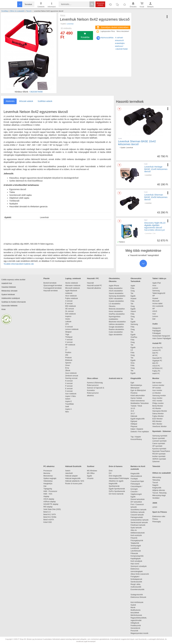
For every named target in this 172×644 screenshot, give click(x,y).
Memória (47, 473)
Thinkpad (69, 337)
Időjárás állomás (159, 490)
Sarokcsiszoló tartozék (139, 522)
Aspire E (68, 401)
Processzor (48, 471)
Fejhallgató (157, 331)
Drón (111, 471)
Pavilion (68, 352)
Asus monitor (157, 398)
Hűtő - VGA (48, 494)
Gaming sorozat (72, 378)
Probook (68, 358)
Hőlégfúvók (135, 623)
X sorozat (69, 383)
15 (66, 347)
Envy (67, 368)
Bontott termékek (50, 283)
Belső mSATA (49, 520)
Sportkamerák (114, 486)
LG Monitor (157, 393)
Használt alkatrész (94, 288)
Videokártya (48, 481)
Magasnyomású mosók (139, 633)
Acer (154, 314)
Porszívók (134, 631)
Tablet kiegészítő (159, 293)
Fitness (155, 519)
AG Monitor (157, 408)
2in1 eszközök (158, 306)
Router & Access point (74, 484)
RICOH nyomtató (159, 454)
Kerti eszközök (136, 535)
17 (66, 350)
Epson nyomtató (159, 438)
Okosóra (112, 306)
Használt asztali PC (94, 286)
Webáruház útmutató (9, 291)
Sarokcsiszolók (137, 582)
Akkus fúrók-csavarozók (140, 574)
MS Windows (92, 471)
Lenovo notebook (72, 329)
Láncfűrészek (137, 551)
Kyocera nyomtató (159, 449)
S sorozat (69, 391)
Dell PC (155, 353)
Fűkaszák (134, 553)
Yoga (67, 334)
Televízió (156, 466)
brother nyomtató (159, 456)
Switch (68, 399)
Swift (67, 407)
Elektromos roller (159, 516)
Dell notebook (70, 314)
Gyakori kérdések (8, 295)
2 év (154, 233)
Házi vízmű (135, 564)
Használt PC (157, 358)
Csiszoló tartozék (137, 515)
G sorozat (69, 327)
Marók (135, 608)
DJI (110, 473)
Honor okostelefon (116, 311)
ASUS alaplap (49, 499)
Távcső (155, 483)
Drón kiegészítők (115, 476)
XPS (67, 324)
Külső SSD (48, 522)
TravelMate (70, 404)
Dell (154, 319)
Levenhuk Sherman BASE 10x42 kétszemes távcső (137, 143)
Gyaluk (137, 605)
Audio (155, 324)
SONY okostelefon (116, 299)
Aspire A (68, 409)
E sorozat (69, 304)
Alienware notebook (73, 286)
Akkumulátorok (138, 476)
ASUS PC (156, 366)
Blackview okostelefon (117, 322)
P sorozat (69, 386)
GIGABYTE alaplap (51, 504)
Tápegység (48, 489)
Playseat (134, 426)
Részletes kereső (100, 4)
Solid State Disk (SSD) (52, 509)
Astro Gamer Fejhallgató (162, 338)
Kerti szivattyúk (136, 561)
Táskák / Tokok (136, 406)
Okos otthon (93, 378)
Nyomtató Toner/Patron (161, 451)
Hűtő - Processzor (50, 491)
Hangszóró (157, 328)
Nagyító (155, 485)
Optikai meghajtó (50, 478)
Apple (133, 286)
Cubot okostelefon (116, 332)
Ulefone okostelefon (116, 324)
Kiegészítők (136, 378)
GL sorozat (69, 311)
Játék (155, 503)
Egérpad (134, 421)
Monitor (156, 378)
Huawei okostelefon (116, 301)
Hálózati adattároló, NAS (75, 481)
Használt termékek (51, 291)
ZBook (68, 371)
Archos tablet (157, 304)
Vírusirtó (90, 478)
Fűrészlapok (137, 484)
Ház (45, 486)
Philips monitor (158, 403)
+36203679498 (36, 92)
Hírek (4, 309)
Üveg (133, 291)
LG (132, 350)
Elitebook (69, 360)
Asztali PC (157, 343)
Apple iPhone (114, 286)
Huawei (133, 299)
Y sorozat (69, 340)
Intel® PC (156, 374)
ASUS (155, 311)
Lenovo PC (157, 350)
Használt (90, 283)
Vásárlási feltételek (9, 287)
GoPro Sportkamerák (117, 491)
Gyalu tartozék (136, 528)
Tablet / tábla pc (159, 278)
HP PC (155, 355)
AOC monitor (157, 401)
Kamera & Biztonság (95, 383)
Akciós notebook (72, 283)
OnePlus (134, 337)
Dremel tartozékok (139, 499)
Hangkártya (48, 484)
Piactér (47, 278)
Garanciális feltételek (9, 306)
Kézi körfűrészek (138, 602)
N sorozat (69, 381)
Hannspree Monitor (160, 411)
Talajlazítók (135, 543)
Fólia (132, 288)
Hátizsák (134, 416)
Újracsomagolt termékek (53, 286)
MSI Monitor (157, 421)
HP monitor (157, 388)
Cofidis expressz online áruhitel (13, 280)
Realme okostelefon (116, 329)
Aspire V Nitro (71, 396)
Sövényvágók (137, 546)
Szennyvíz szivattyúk (139, 566)
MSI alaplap (48, 507)
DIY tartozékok (136, 502)
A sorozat (69, 301)
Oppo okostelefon (116, 335)
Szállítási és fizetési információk (14, 302)
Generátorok (135, 628)
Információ (52, 5)
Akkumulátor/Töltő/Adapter (119, 478)
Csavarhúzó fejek (139, 481)
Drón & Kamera (116, 466)
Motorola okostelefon (117, 309)
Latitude (68, 322)
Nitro (67, 412)
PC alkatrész (49, 466)
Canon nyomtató (159, 444)
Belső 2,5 (47, 512)
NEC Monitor (157, 424)
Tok (132, 293)
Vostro (68, 319)
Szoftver (91, 466)
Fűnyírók (134, 538)
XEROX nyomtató (159, 459)
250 (67, 355)
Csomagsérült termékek (53, 288)
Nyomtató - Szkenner (162, 431)
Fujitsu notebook (72, 298)
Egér (132, 383)
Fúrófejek (136, 479)
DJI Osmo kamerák (117, 494)
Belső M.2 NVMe (50, 517)
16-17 (133, 414)
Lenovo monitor (158, 385)
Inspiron (68, 316)
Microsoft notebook (72, 288)
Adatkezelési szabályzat (11, 298)
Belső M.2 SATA (50, 514)
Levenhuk (70, 24)
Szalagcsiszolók (137, 595)
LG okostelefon (115, 304)
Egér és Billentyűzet (138, 390)
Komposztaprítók (137, 556)
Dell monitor (157, 383)
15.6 (132, 411)
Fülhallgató (157, 333)
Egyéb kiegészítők (138, 419)
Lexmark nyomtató (159, 441)
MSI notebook (71, 306)
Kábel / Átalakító (137, 429)
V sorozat (69, 342)
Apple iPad (157, 283)
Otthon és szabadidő (162, 473)
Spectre (68, 363)
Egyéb (133, 296)
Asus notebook (71, 373)
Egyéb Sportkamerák (117, 489)
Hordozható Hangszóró (161, 336)
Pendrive (134, 393)
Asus (154, 286)
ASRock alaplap (50, 502)
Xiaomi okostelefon (116, 293)
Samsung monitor (159, 396)
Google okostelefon (116, 327)
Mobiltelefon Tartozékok (140, 403)
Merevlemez (48, 476)
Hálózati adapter (71, 476)
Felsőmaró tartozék (138, 525)
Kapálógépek (136, 559)
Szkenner (156, 462)
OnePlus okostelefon (117, 314)
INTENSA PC (157, 368)
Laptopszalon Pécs (108, 31)
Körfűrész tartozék (138, 512)
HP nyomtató (157, 446)
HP (154, 296)
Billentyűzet (135, 388)
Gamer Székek (136, 398)
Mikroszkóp (157, 477)
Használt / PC (93, 278)
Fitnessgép (157, 522)
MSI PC (155, 363)
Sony (133, 363)
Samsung (134, 324)
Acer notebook (71, 394)
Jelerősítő (69, 473)
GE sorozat (70, 309)
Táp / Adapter (136, 437)
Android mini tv (116, 378)
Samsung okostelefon (117, 296)
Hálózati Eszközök (73, 466)
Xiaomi (133, 311)
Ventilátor (156, 498)
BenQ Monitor (158, 406)
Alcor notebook (71, 296)
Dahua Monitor (158, 414)
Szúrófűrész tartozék (138, 510)
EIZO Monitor (157, 419)
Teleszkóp (156, 480)
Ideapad (68, 332)
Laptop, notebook (73, 278)
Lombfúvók (135, 548)
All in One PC (158, 348)
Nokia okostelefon (116, 288)
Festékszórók (136, 626)
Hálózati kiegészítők (73, 478)
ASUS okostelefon (116, 291)
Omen (68, 365)
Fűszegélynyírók (138, 541)
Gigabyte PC (157, 361)
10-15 (133, 408)
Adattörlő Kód (7, 283)
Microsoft (156, 301)
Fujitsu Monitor (158, 416)
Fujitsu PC (156, 371)
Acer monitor (157, 390)
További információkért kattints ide (19, 264)
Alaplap (46, 496)
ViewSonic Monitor (159, 426)
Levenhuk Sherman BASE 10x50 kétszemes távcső (156, 197)
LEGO (155, 507)
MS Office (91, 473)
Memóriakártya (136, 385)
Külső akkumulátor (138, 396)
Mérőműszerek (136, 615)
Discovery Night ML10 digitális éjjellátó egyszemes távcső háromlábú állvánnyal (155, 226)
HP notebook (70, 345)
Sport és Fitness (160, 512)
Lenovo (155, 288)
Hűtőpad (134, 424)
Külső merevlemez (138, 401)
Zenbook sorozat (72, 376)
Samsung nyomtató (160, 436)
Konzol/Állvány (136, 439)
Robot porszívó (93, 385)
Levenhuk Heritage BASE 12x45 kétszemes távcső (156, 169)
